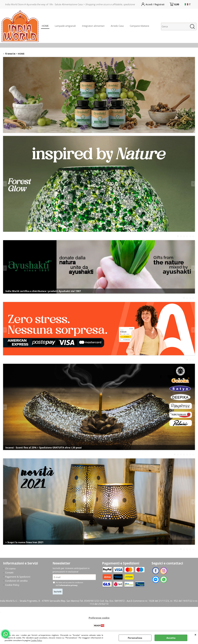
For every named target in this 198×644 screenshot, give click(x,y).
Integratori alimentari (93, 26)
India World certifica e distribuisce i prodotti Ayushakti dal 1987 (43, 291)
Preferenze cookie (99, 618)
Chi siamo (10, 568)
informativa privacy (68, 585)
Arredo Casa (117, 26)
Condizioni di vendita (16, 581)
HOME (45, 26)
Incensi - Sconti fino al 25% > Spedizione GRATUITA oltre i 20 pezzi (44, 448)
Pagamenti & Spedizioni (18, 577)
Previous (5, 184)
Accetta (171, 638)
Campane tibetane (139, 26)
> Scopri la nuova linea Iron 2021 (24, 542)
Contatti (9, 572)
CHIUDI (195, 635)
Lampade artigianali (65, 26)
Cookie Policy (36, 640)
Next (193, 184)
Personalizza (135, 638)
